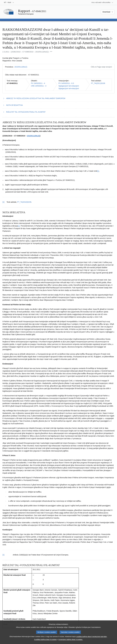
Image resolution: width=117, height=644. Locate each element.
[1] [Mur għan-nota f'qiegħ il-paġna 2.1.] (19, 226)
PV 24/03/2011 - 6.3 (66, 83)
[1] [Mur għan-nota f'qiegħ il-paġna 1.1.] (98, 171)
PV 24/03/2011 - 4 (38, 83)
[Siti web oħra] (102, 2)
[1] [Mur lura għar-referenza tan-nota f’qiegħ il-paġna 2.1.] (3, 555)
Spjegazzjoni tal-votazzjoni (69, 86)
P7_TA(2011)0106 (98, 83)
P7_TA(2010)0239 (24, 202)
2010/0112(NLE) (21, 67)
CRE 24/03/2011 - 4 (39, 86)
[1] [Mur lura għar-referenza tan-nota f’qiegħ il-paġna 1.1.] (3, 202)
